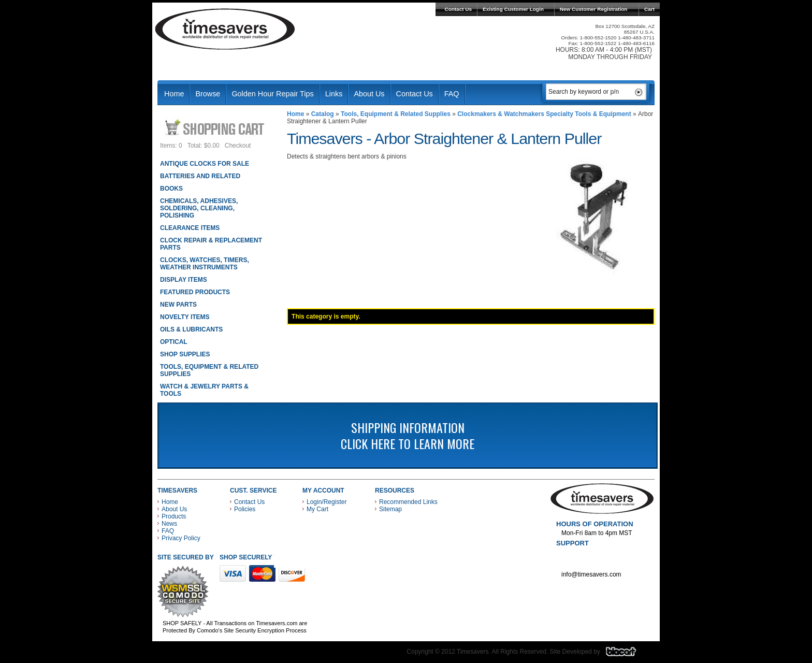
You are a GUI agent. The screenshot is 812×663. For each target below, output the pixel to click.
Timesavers (225, 29)
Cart (649, 9)
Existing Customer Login (513, 9)
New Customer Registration (594, 9)
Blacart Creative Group (627, 654)
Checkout (238, 146)
